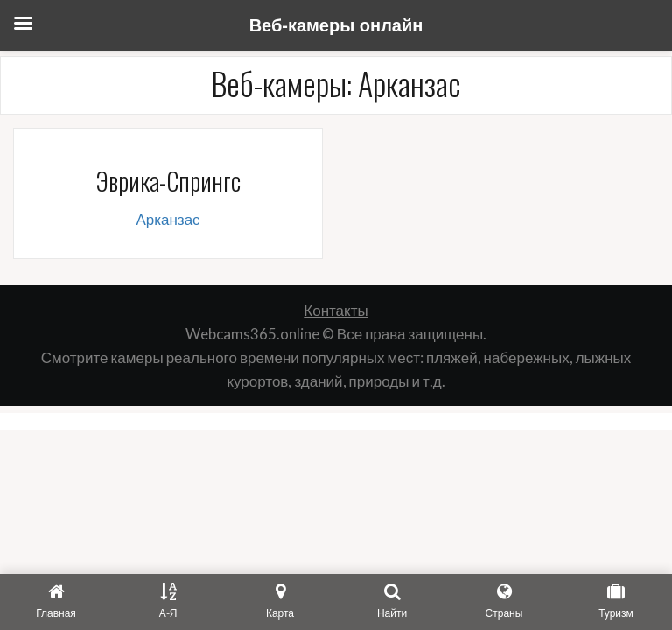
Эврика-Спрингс (168, 181)
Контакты (336, 310)
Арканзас (168, 219)
